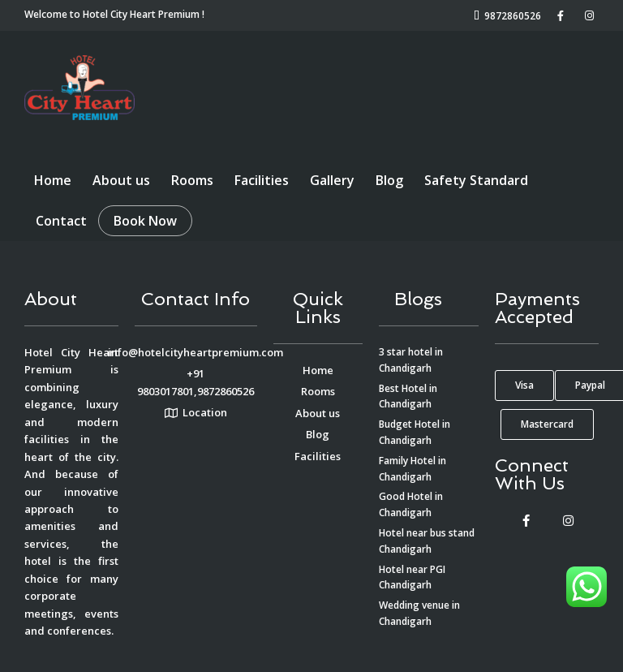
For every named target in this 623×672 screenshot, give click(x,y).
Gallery (332, 180)
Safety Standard (476, 180)
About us (121, 180)
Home (53, 180)
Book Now (145, 221)
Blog (389, 180)
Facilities (262, 180)
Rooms (192, 180)
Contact (61, 221)
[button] (524, 386)
